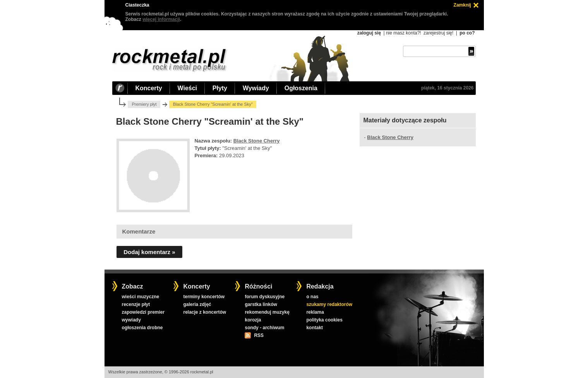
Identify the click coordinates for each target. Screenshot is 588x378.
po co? (467, 33)
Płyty (220, 88)
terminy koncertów (204, 297)
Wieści (187, 88)
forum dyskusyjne (265, 297)
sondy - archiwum (264, 328)
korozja (253, 320)
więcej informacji (161, 19)
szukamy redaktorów (329, 304)
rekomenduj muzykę (267, 312)
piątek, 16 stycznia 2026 (447, 88)
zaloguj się (369, 33)
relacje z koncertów (205, 312)
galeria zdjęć (197, 304)
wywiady (131, 320)
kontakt (315, 328)
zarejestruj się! (438, 33)
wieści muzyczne (140, 297)
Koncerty (149, 88)
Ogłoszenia (301, 88)
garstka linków (261, 304)
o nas (312, 297)
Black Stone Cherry (257, 141)
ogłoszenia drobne (142, 328)
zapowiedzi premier (143, 312)
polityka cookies (324, 320)
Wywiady (256, 88)
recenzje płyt (136, 304)
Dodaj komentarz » (149, 252)
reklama (315, 312)
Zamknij (462, 5)
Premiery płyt (144, 104)
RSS (259, 335)
